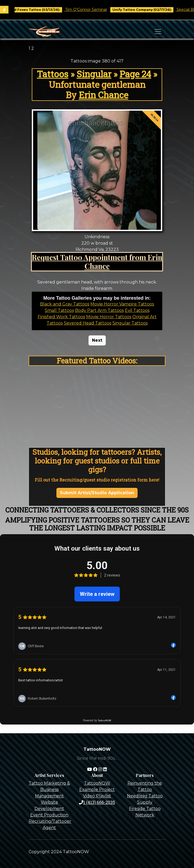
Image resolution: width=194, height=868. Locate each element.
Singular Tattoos (130, 323)
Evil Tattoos (137, 310)
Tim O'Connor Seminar (90, 10)
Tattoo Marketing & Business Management (49, 790)
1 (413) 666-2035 (97, 802)
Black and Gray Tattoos (65, 304)
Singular (94, 74)
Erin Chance (103, 95)
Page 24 (135, 74)
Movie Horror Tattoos (109, 317)
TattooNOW (97, 783)
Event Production (49, 815)
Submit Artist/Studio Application (97, 493)
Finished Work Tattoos (61, 317)
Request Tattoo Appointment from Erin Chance (97, 262)
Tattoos (53, 74)
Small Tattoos (59, 310)
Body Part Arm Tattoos (99, 310)
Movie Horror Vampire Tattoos (122, 304)
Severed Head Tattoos (88, 323)
